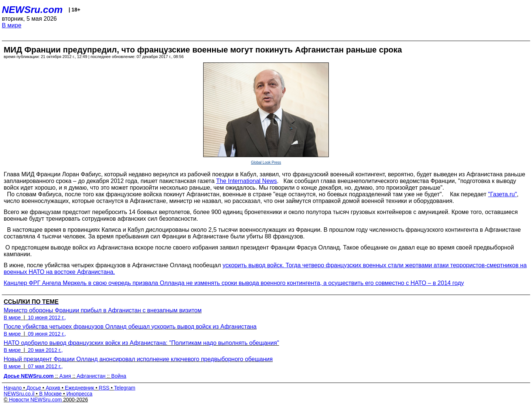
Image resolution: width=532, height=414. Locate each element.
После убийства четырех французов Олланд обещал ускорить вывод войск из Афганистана (130, 327)
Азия (65, 376)
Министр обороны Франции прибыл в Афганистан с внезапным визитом (103, 310)
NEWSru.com (32, 10)
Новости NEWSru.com (35, 400)
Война (119, 376)
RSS (104, 388)
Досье (34, 388)
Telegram (125, 388)
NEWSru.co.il (19, 394)
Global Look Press (266, 162)
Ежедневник (80, 388)
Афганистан (91, 376)
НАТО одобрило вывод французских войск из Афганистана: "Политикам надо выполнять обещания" (141, 343)
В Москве (50, 394)
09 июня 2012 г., (47, 334)
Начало (13, 388)
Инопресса (80, 394)
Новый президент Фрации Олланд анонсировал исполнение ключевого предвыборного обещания (138, 359)
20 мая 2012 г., (45, 350)
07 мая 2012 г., (45, 366)
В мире (12, 25)
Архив (53, 388)
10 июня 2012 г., (47, 318)
